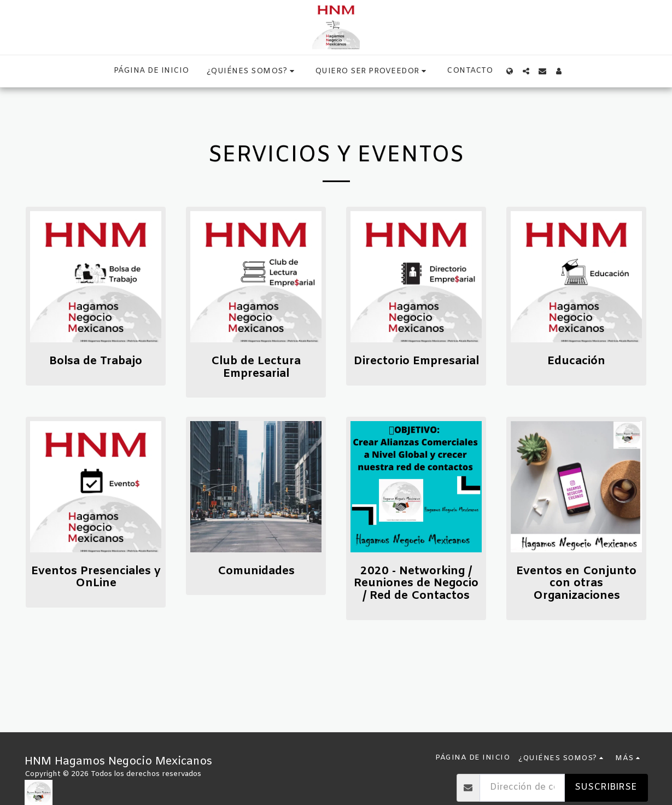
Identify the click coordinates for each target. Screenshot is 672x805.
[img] (96, 277)
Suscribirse (606, 787)
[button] (252, 71)
